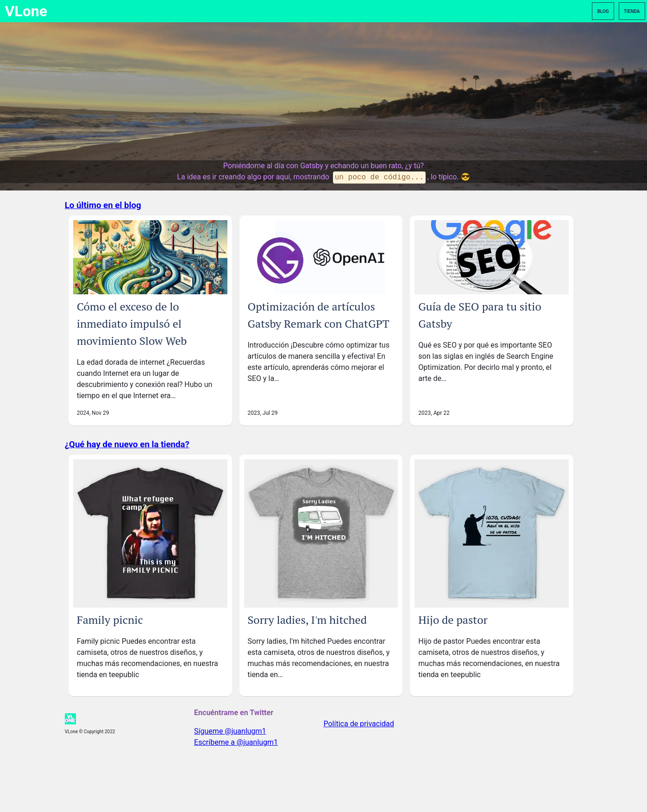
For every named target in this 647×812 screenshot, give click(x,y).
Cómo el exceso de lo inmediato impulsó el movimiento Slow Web (132, 324)
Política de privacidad (359, 724)
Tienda (632, 11)
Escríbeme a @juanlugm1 (236, 742)
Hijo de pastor (453, 620)
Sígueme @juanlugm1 (230, 731)
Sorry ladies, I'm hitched (307, 620)
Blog (603, 11)
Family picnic (110, 620)
